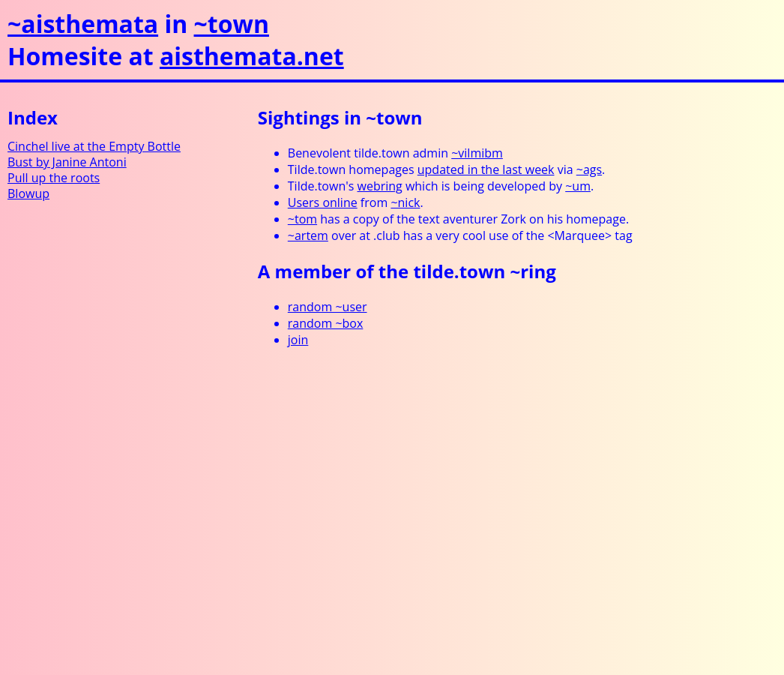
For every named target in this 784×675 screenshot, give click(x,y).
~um (578, 186)
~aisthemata (83, 24)
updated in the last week (486, 169)
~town (232, 24)
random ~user (328, 307)
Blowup (28, 193)
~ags (589, 169)
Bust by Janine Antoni (67, 162)
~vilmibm (477, 153)
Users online (323, 202)
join (298, 340)
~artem (308, 235)
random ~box (326, 323)
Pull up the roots (54, 178)
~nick (405, 202)
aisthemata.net (252, 56)
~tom (302, 219)
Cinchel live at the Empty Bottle (94, 146)
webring (380, 186)
